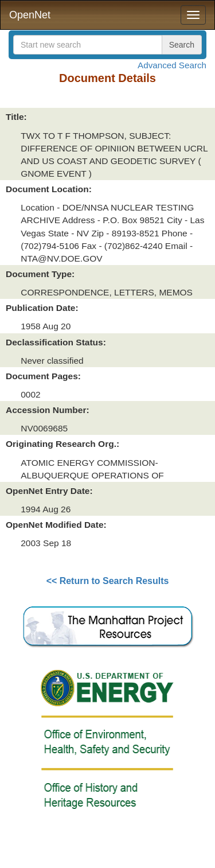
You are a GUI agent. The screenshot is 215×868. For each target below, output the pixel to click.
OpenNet (30, 15)
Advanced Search (172, 65)
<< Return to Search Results (108, 581)
